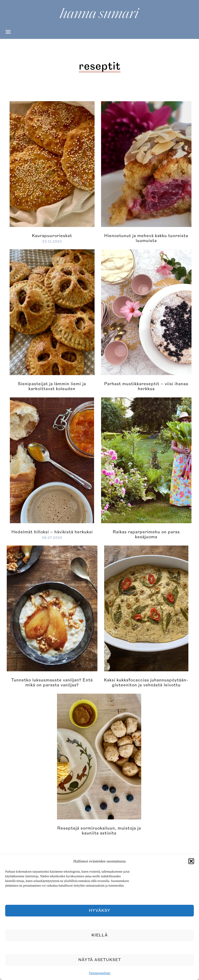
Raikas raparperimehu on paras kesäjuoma (146, 534)
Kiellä (100, 935)
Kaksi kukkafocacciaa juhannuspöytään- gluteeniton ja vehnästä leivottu (146, 683)
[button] (191, 861)
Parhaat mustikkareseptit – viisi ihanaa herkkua (146, 386)
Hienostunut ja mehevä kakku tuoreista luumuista (146, 238)
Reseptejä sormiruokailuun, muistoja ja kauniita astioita (99, 831)
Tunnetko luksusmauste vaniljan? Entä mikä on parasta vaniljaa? (52, 683)
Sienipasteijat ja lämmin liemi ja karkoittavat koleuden (52, 386)
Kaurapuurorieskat (52, 236)
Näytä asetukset (100, 960)
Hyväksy (100, 911)
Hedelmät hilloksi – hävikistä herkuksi (52, 532)
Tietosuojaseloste (100, 973)
